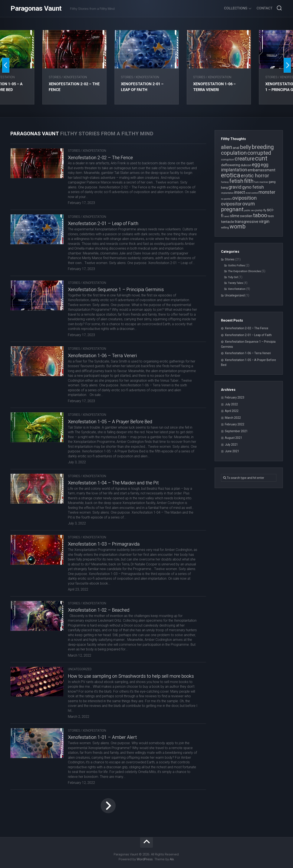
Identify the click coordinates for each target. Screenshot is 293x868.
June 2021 (232, 451)
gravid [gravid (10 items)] (235, 187)
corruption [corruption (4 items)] (228, 160)
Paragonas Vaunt (36, 9)
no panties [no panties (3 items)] (226, 199)
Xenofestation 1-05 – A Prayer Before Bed (110, 422)
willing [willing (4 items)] (225, 227)
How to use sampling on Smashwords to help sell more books (131, 676)
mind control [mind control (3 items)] (252, 193)
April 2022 (232, 411)
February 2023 (235, 397)
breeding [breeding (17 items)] (263, 147)
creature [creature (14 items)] (245, 159)
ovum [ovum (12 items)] (249, 204)
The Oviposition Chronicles (244, 271)
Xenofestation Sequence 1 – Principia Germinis (116, 290)
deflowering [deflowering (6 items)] (231, 165)
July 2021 (231, 445)
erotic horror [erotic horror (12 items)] (255, 176)
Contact (265, 8)
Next (287, 65)
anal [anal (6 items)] (236, 148)
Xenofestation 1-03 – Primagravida (104, 544)
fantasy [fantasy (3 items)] (225, 182)
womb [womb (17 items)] (238, 227)
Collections (236, 8)
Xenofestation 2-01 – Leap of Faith (103, 223)
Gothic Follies (236, 265)
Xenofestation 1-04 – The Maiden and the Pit (113, 483)
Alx (172, 859)
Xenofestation (75, 77)
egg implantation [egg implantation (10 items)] (245, 167)
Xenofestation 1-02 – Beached (99, 610)
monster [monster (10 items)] (267, 192)
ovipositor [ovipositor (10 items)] (231, 204)
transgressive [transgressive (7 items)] (246, 222)
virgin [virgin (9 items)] (264, 221)
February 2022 (235, 424)
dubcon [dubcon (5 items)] (246, 165)
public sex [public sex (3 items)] (249, 210)
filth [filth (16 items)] (249, 181)
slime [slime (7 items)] (235, 216)
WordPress (145, 859)
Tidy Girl (233, 277)
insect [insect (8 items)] (240, 192)
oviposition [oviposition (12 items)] (245, 198)
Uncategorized (80, 669)
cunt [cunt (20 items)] (261, 158)
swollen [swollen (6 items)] (246, 216)
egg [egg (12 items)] (256, 165)
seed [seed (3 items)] (227, 216)
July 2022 (231, 404)
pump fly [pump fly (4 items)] (261, 210)
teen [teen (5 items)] (271, 216)
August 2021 (233, 438)
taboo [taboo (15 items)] (260, 215)
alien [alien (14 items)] (227, 147)
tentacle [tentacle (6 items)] (228, 222)
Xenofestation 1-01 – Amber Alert (102, 737)
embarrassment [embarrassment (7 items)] (261, 170)
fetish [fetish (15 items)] (236, 181)
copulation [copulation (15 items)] (234, 153)
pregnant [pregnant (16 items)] (232, 209)
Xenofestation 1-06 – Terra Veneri (102, 356)
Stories (55, 77)
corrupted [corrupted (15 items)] (259, 153)
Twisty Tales (236, 283)
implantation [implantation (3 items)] (227, 193)
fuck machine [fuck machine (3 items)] (261, 182)
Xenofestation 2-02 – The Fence (100, 158)
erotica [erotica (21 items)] (231, 175)
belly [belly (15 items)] (246, 147)
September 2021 (236, 431)
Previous (6, 65)
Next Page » (108, 806)
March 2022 (233, 418)
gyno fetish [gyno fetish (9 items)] (253, 187)
